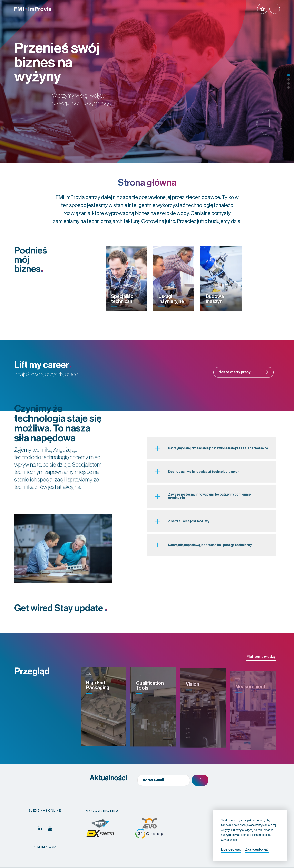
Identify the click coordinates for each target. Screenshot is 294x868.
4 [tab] (288, 87)
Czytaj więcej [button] (229, 840)
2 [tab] (288, 79)
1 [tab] (288, 75)
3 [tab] (288, 83)
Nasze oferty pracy (243, 382)
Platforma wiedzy (261, 666)
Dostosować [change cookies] (231, 849)
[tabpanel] (147, 81)
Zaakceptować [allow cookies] (257, 849)
